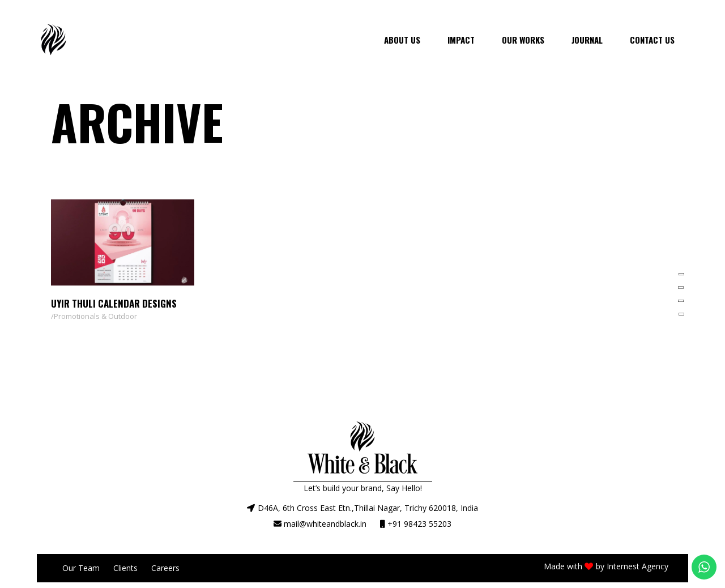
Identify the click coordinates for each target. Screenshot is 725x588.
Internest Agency (637, 566)
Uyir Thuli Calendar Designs (114, 303)
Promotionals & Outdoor (95, 316)
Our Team (81, 568)
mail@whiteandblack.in (325, 524)
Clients (125, 568)
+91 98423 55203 (419, 524)
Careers (165, 568)
